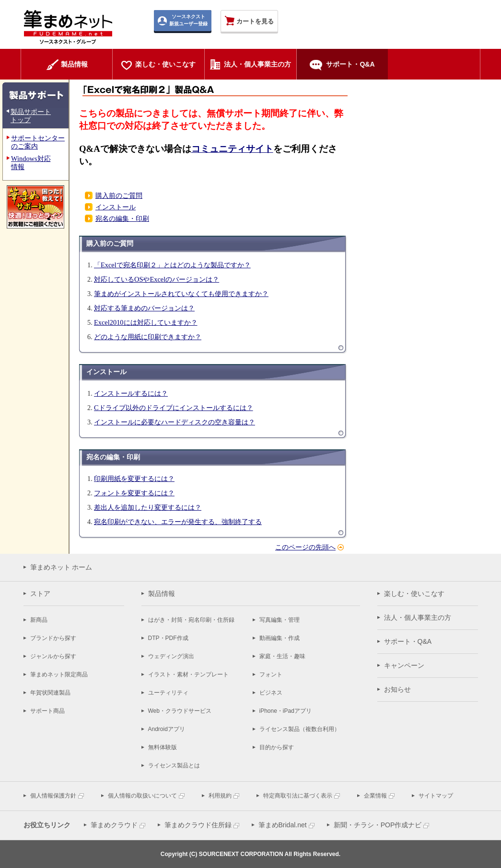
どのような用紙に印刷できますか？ (148, 337)
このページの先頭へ (305, 547)
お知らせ (397, 689)
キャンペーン (404, 665)
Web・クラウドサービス (180, 711)
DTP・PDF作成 (168, 638)
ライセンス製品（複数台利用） (300, 729)
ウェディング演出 (171, 656)
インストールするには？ (131, 393)
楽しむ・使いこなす (414, 594)
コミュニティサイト (232, 149)
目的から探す (277, 747)
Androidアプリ (167, 729)
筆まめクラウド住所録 (198, 825)
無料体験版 (163, 747)
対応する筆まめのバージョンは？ (144, 308)
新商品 (39, 620)
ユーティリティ (168, 693)
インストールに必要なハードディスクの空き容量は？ (175, 422)
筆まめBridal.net (283, 825)
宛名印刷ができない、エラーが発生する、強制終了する (178, 522)
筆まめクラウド (114, 825)
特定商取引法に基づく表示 (298, 796)
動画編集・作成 (280, 638)
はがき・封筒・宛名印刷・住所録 (191, 620)
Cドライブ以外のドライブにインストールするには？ (174, 408)
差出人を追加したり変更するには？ (148, 507)
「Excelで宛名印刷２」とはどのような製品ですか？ (172, 265)
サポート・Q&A (408, 641)
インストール (116, 207)
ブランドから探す (53, 638)
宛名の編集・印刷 (122, 218)
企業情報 (375, 796)
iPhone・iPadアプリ (285, 711)
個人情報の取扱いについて (142, 796)
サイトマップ (436, 796)
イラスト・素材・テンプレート (188, 674)
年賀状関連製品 (50, 693)
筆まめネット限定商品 (59, 674)
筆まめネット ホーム (61, 567)
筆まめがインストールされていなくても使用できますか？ (181, 294)
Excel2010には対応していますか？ (146, 322)
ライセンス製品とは (174, 765)
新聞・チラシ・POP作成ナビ (378, 825)
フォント (271, 674)
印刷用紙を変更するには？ (134, 479)
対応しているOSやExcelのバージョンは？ (157, 279)
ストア (40, 594)
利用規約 (220, 796)
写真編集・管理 (280, 620)
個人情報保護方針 (53, 796)
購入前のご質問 (119, 195)
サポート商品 (47, 711)
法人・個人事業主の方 (418, 617)
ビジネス (271, 693)
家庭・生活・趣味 (282, 656)
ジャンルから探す (53, 656)
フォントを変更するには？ (134, 493)
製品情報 (162, 594)
